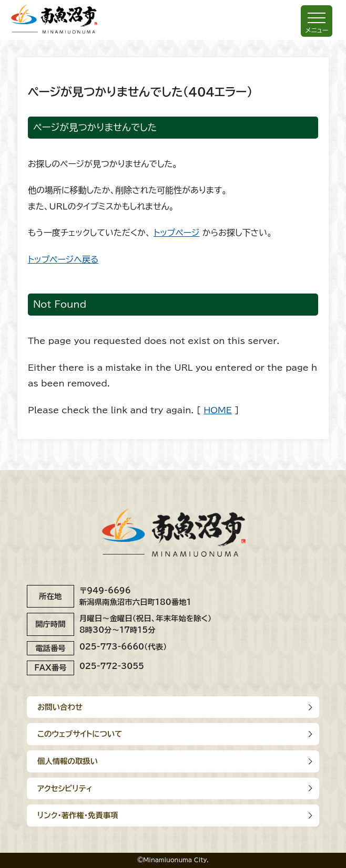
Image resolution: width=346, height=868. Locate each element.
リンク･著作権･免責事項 (78, 815)
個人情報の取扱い (68, 761)
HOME (218, 410)
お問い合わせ (60, 707)
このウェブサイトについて (80, 734)
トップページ (176, 233)
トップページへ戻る (63, 259)
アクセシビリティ (65, 788)
